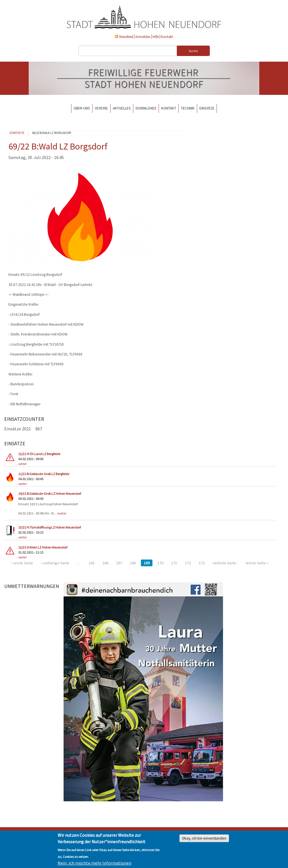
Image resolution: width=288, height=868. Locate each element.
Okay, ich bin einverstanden (204, 838)
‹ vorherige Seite (55, 563)
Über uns (82, 108)
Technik (188, 108)
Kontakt (167, 37)
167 (119, 563)
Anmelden (143, 37)
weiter (23, 464)
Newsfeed (126, 37)
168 (133, 563)
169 (147, 563)
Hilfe (156, 37)
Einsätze (207, 108)
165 (92, 563)
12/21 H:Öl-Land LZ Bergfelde (39, 454)
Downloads (146, 108)
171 (174, 563)
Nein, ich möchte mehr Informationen (94, 863)
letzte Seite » (257, 563)
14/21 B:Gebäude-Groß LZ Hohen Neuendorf (50, 494)
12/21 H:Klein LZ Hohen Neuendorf (43, 547)
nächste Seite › (225, 563)
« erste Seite (22, 563)
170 (160, 563)
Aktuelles (122, 108)
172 (188, 563)
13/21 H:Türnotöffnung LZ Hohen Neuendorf (49, 527)
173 (202, 563)
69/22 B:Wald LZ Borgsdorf (52, 133)
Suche (193, 51)
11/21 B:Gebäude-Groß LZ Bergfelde (44, 474)
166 (105, 563)
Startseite (17, 133)
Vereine (101, 108)
